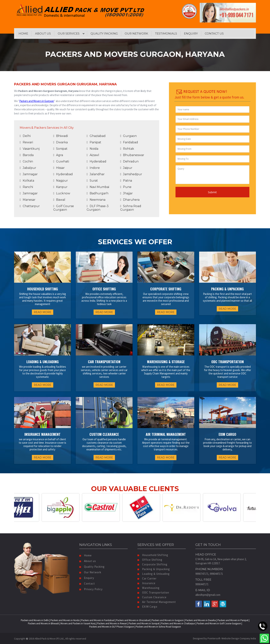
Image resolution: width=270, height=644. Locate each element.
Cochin (26, 161)
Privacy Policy (91, 589)
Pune (126, 187)
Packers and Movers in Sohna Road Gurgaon (158, 627)
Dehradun (129, 161)
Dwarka (61, 142)
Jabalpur (28, 168)
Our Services (69, 33)
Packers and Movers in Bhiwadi (43, 623)
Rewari (26, 142)
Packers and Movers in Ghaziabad (133, 620)
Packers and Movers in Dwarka (201, 620)
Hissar (59, 168)
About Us (43, 33)
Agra (58, 155)
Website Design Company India (239, 638)
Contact (87, 584)
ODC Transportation (153, 593)
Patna (126, 181)
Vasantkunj (30, 149)
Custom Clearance (152, 597)
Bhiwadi (61, 136)
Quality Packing (104, 33)
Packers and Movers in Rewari (112, 623)
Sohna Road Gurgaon (131, 208)
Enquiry (191, 33)
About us (88, 561)
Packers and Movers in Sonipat (144, 623)
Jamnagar (29, 174)
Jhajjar (127, 193)
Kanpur (60, 187)
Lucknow (62, 193)
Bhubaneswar (132, 155)
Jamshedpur (131, 174)
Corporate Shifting (152, 564)
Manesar (28, 200)
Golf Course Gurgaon (64, 208)
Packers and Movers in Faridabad (98, 620)
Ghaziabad (96, 136)
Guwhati (61, 161)
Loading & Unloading (154, 574)
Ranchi (26, 187)
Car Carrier (147, 578)
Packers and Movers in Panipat (233, 620)
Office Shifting (150, 560)
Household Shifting (153, 555)
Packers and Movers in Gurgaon (37, 101)
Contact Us (214, 33)
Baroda (27, 155)
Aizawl (93, 155)
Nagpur (61, 181)
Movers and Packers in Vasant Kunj (78, 623)
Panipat (94, 142)
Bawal (59, 200)
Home (23, 33)
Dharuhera (130, 200)
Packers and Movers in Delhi (35, 620)
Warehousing (148, 588)
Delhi (25, 136)
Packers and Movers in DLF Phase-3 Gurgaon (112, 627)
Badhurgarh (97, 193)
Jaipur (126, 168)
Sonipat (60, 149)
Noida (92, 149)
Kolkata (27, 181)
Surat (92, 181)
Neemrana (96, 200)
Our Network (136, 33)
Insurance (146, 583)
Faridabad (129, 142)
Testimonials (166, 33)
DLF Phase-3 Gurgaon (98, 208)
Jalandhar (96, 174)
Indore (93, 168)
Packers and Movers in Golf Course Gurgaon (219, 623)
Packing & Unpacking (154, 569)
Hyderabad (96, 161)
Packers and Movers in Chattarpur (178, 623)
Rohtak (127, 149)
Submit (212, 192)
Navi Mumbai (98, 187)
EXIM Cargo (147, 607)
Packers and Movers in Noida (65, 620)
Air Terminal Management (157, 602)
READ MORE (43, 312)
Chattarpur (30, 206)
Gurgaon (129, 136)
